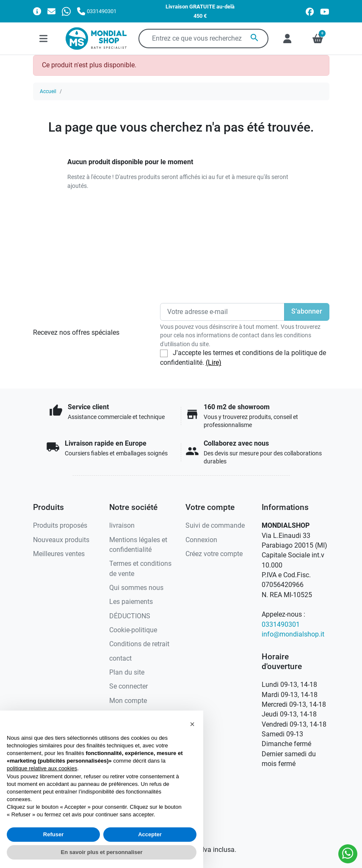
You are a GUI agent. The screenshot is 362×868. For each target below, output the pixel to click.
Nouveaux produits (61, 540)
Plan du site (127, 672)
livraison (122, 526)
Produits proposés (60, 526)
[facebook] (310, 11)
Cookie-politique (133, 630)
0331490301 (281, 625)
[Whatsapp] (66, 11)
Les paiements (131, 602)
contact (120, 659)
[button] (192, 724)
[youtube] (325, 11)
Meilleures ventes (59, 554)
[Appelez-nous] (97, 11)
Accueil (48, 91)
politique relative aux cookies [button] (42, 768)
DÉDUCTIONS (130, 616)
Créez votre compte (214, 554)
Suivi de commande (215, 526)
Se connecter (128, 686)
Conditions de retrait (139, 644)
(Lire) (214, 363)
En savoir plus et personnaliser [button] (102, 852)
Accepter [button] (150, 834)
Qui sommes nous (136, 588)
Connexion (201, 540)
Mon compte (128, 701)
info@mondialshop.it (293, 634)
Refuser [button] (53, 834)
